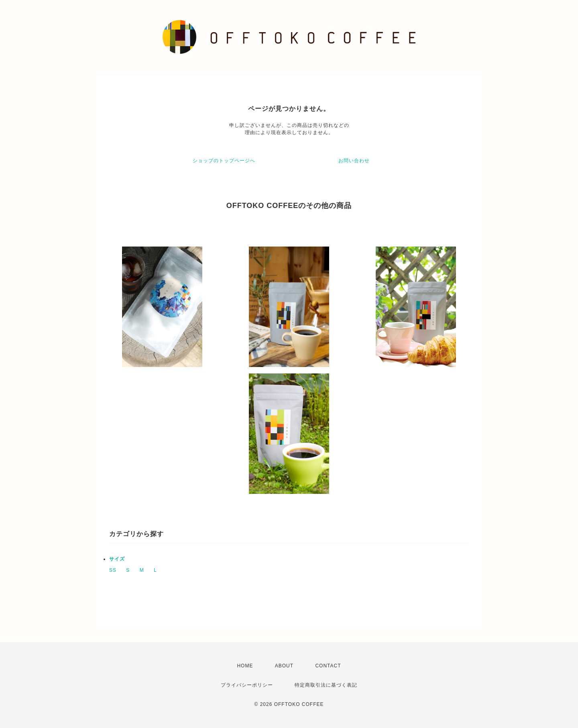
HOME (245, 666)
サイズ (117, 559)
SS (113, 570)
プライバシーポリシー (247, 685)
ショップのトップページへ (224, 161)
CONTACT (328, 666)
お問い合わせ (354, 161)
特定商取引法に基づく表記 (326, 685)
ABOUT (284, 666)
